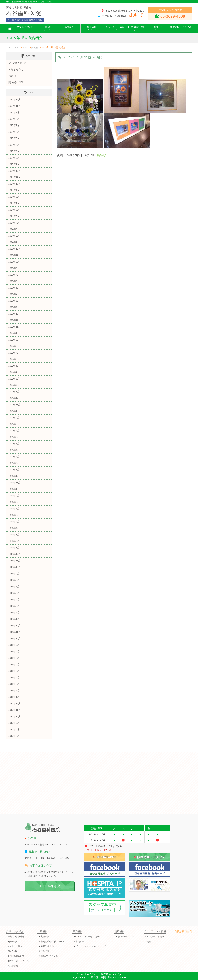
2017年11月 (14, 710)
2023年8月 (14, 268)
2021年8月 (14, 424)
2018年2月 (14, 690)
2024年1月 (14, 242)
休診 (11, 76)
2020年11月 (14, 483)
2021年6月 (14, 437)
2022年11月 (14, 327)
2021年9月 (14, 418)
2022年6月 (14, 359)
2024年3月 (14, 229)
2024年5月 (14, 216)
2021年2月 (14, 463)
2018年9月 (14, 645)
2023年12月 (15, 249)
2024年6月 (14, 210)
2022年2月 (14, 385)
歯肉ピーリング (83, 942)
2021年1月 (14, 470)
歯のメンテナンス (49, 956)
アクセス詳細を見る (49, 886)
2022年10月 (15, 333)
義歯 (149, 942)
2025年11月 (14, 106)
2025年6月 (14, 132)
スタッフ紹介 (16, 946)
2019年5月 (14, 599)
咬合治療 (45, 951)
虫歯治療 (45, 937)
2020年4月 (14, 528)
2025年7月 (14, 125)
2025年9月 (14, 112)
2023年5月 (14, 288)
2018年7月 (14, 658)
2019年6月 (14, 593)
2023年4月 (14, 294)
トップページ (14, 48)
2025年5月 (14, 138)
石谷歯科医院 (98, 977)
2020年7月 (14, 509)
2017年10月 (15, 716)
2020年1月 (14, 548)
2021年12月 (15, 398)
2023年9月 (14, 262)
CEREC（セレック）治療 (88, 937)
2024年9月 (14, 190)
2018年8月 (14, 651)
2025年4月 (14, 145)
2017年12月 (15, 703)
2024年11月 (14, 177)
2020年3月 (14, 535)
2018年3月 (14, 684)
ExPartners (95, 974)
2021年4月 (14, 450)
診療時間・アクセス (181, 28)
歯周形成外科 (47, 946)
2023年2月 (14, 307)
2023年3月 (14, 301)
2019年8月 (14, 580)
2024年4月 (14, 223)
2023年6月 (14, 281)
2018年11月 (14, 632)
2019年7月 (14, 586)
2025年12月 (15, 99)
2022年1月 (14, 392)
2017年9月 (14, 723)
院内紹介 (35, 48)
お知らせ (13, 69)
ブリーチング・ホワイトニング (91, 946)
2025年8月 (14, 119)
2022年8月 (14, 346)
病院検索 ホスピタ (111, 974)
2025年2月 (14, 158)
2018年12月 (15, 625)
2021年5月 (14, 444)
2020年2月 (14, 541)
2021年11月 (14, 405)
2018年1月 (14, 697)
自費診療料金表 (136, 28)
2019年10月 (15, 567)
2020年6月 (14, 515)
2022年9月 (14, 340)
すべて (26, 48)
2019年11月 (14, 561)
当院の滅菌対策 (17, 956)
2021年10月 (15, 411)
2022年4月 (14, 372)
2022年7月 (14, 353)
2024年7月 (14, 203)
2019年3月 (14, 606)
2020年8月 (14, 502)
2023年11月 (14, 255)
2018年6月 (14, 664)
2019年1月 (14, 619)
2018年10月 (15, 638)
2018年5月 (14, 671)
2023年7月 (14, 275)
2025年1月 (14, 164)
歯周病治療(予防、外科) (52, 942)
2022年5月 (14, 366)
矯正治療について (126, 937)
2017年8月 (14, 729)
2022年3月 (14, 379)
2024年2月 (14, 236)
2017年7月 (14, 736)
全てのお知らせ (17, 63)
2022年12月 (15, 320)
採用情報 (14, 966)
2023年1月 (14, 314)
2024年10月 (15, 184)
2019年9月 (14, 574)
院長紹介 (14, 942)
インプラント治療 (155, 937)
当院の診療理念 (17, 937)
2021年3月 (14, 457)
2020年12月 (15, 476)
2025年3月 (14, 151)
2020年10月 (15, 489)
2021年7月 (14, 431)
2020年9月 (14, 496)
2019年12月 (15, 554)
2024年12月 (15, 171)
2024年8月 (14, 197)
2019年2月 (14, 612)
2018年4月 (14, 677)
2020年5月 (14, 522)
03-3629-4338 (170, 16)
